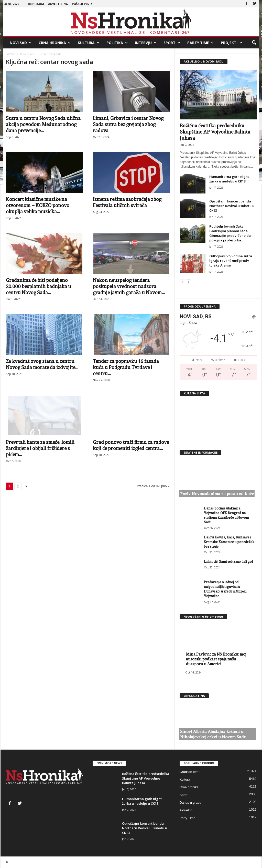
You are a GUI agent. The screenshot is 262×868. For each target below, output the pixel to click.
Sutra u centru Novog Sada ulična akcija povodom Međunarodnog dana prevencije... (43, 124)
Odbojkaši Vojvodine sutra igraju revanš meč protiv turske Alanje (231, 261)
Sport (172, 43)
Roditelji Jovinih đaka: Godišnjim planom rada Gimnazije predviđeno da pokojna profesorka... (230, 233)
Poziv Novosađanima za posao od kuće (217, 494)
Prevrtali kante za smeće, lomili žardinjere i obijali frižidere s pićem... (40, 448)
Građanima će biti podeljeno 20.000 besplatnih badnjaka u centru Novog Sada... (39, 286)
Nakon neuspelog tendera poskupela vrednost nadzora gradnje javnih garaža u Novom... (129, 286)
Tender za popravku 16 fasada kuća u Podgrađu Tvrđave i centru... (126, 367)
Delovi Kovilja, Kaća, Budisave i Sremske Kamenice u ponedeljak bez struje (229, 542)
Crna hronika (55, 43)
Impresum (36, 4)
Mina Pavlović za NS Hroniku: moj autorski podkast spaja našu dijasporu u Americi (216, 659)
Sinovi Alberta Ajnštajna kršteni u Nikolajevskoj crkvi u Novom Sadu (213, 734)
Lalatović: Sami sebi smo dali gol (228, 562)
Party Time (200, 43)
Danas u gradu (190, 803)
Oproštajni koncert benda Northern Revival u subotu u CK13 (232, 206)
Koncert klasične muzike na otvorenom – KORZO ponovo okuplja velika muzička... (38, 205)
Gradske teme (190, 772)
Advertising (58, 4)
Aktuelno (186, 810)
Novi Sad (21, 43)
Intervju (146, 43)
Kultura (89, 43)
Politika (117, 43)
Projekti (231, 43)
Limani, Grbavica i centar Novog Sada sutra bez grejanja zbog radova (128, 124)
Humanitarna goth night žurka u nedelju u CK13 (229, 179)
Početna (11, 54)
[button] (254, 43)
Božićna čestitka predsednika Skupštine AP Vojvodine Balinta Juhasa (215, 132)
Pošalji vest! (82, 4)
